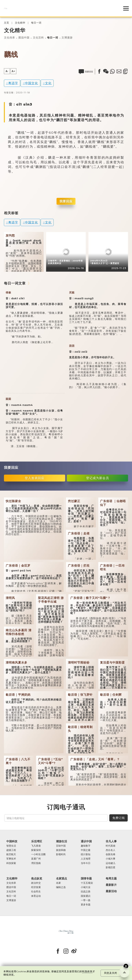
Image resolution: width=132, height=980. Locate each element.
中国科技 (12, 841)
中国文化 (31, 83)
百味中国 (61, 846)
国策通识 (86, 896)
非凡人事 (111, 841)
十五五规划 (87, 883)
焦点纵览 (37, 878)
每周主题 (111, 878)
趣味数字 (86, 846)
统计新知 (86, 854)
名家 (58, 883)
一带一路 (86, 900)
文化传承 (9, 38)
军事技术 (11, 859)
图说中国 (24, 38)
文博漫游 (67, 38)
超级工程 (11, 850)
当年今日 (86, 863)
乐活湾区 (37, 841)
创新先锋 (111, 854)
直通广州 (36, 859)
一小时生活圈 (38, 854)
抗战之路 (86, 892)
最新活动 (111, 891)
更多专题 (86, 905)
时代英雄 (111, 846)
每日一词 (36, 23)
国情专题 (86, 878)
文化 (48, 83)
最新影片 (111, 885)
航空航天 (11, 854)
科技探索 (11, 863)
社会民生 (36, 892)
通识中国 (86, 841)
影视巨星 (111, 867)
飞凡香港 (36, 846)
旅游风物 (61, 850)
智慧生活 (11, 846)
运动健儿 (111, 863)
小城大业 (86, 887)
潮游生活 (62, 841)
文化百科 (38, 38)
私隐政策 (87, 971)
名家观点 (62, 878)
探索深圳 (36, 850)
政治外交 (36, 883)
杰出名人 (111, 850)
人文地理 (86, 859)
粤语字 (13, 83)
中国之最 (86, 850)
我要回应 (66, 201)
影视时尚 (61, 854)
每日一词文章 (15, 283)
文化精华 (20, 23)
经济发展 (36, 887)
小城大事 (111, 859)
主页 (7, 23)
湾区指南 (36, 863)
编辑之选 (61, 887)
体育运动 (36, 896)
